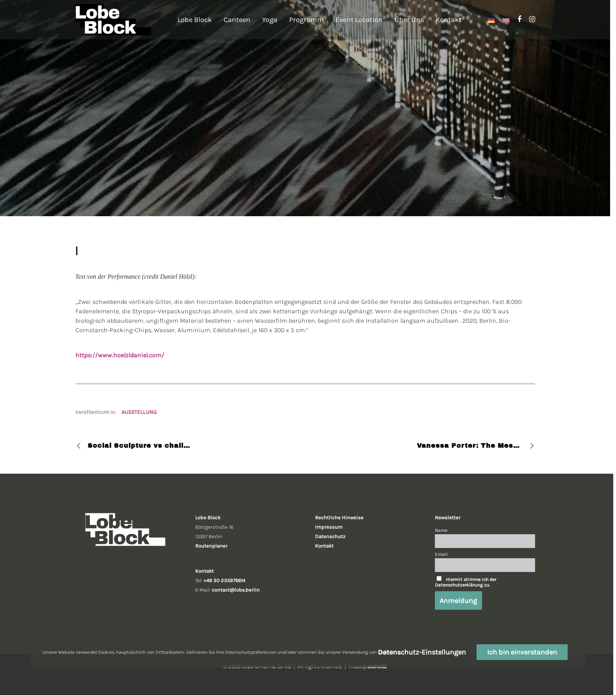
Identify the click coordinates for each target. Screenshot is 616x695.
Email (441, 554)
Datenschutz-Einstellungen (422, 652)
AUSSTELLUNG (139, 412)
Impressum (329, 527)
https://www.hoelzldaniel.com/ (120, 355)
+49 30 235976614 (224, 580)
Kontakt (324, 546)
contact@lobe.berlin (236, 590)
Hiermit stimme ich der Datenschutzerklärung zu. (466, 582)
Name (441, 530)
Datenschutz (330, 536)
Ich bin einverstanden (522, 652)
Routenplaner (211, 546)
